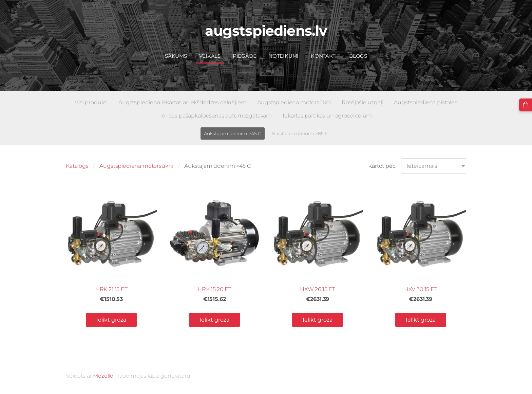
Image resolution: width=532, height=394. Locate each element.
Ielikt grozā (111, 320)
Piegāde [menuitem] (244, 56)
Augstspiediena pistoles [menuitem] (425, 102)
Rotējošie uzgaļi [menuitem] (362, 102)
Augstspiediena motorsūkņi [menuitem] (294, 102)
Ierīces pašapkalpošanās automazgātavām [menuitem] (216, 116)
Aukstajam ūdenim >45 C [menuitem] (233, 133)
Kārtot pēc (382, 166)
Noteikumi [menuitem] (283, 56)
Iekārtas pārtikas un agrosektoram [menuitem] (327, 116)
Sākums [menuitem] (176, 56)
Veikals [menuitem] (210, 56)
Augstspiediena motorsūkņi (136, 166)
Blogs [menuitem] (358, 56)
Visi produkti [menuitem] (91, 102)
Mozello (103, 376)
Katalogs (77, 166)
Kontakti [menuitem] (324, 56)
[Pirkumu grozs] (526, 105)
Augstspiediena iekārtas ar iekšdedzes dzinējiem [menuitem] (182, 102)
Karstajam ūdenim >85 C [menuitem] (300, 133)
